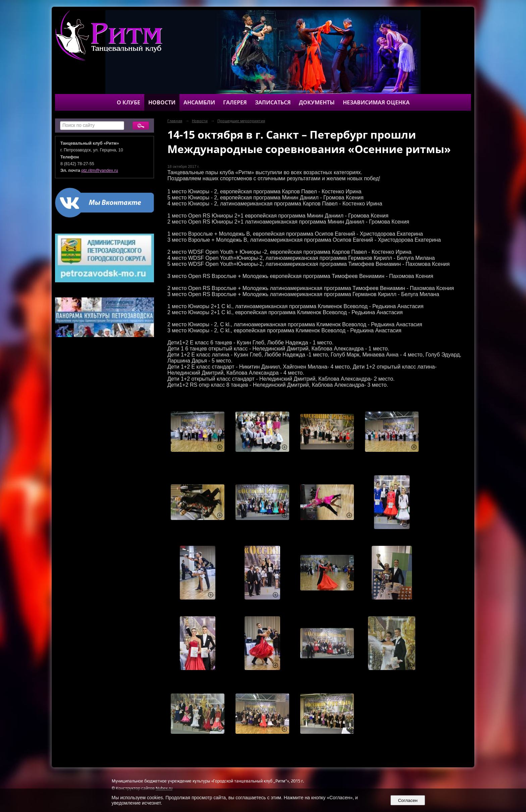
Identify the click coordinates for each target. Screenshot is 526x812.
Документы (317, 102)
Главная (175, 121)
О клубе (128, 102)
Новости (162, 102)
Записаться (273, 102)
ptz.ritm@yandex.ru (100, 171)
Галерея (235, 102)
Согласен (408, 800)
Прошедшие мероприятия (241, 121)
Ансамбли (199, 102)
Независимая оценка (376, 102)
